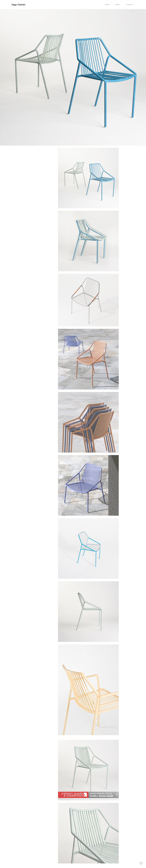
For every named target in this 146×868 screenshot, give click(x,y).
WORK (107, 5)
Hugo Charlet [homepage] (18, 5)
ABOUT (118, 5)
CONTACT (130, 5)
